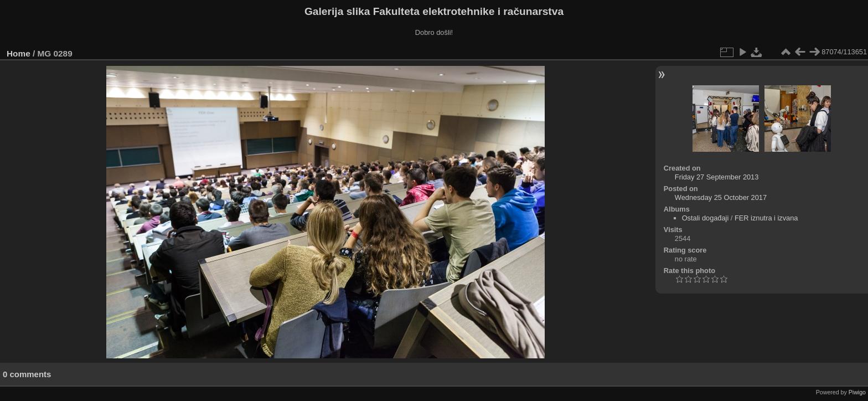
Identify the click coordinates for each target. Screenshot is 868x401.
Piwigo (857, 392)
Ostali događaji (706, 218)
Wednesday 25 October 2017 (721, 197)
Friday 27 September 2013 (717, 177)
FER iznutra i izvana (766, 218)
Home (19, 53)
